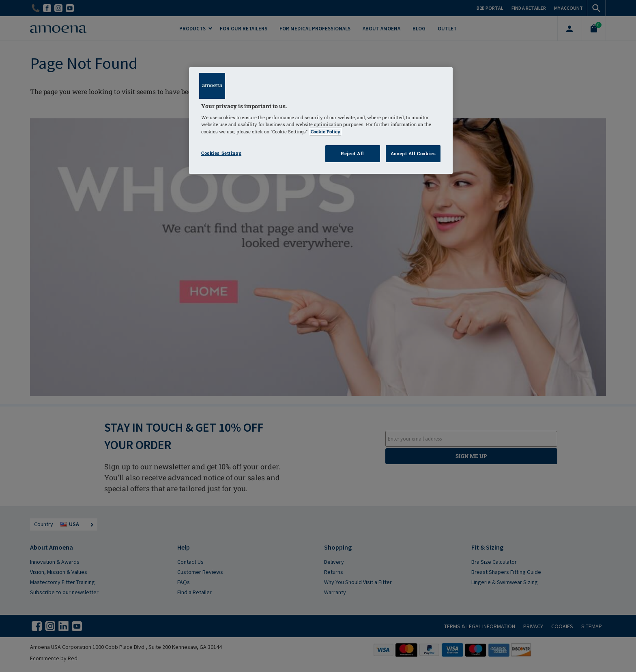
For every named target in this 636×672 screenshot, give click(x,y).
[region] (321, 121)
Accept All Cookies (413, 153)
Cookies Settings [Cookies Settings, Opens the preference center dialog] (221, 153)
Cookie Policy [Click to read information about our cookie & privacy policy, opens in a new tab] (326, 132)
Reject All (352, 153)
